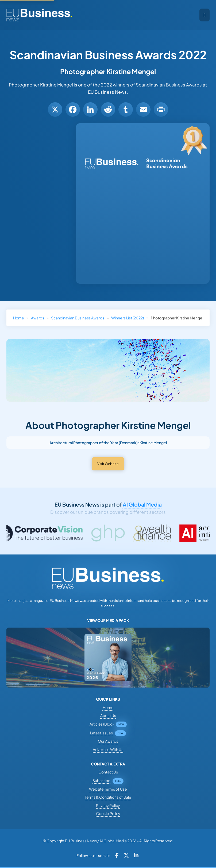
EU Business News (81, 841)
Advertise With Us (108, 749)
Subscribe (101, 780)
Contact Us (108, 772)
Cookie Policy (108, 813)
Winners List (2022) (128, 318)
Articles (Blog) (102, 724)
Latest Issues (101, 733)
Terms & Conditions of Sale (108, 797)
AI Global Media (142, 504)
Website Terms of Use (108, 789)
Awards (38, 318)
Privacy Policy (108, 805)
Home (19, 318)
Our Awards (108, 741)
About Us (108, 715)
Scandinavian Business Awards (169, 85)
